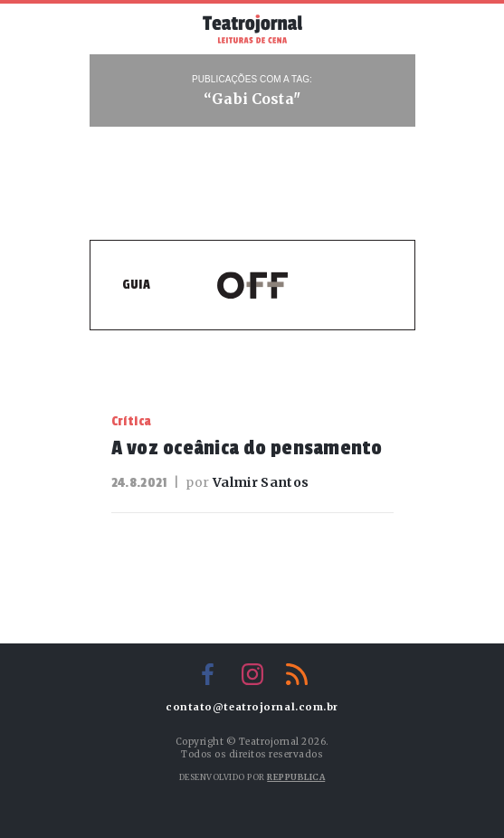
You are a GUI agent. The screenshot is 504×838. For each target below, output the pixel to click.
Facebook (208, 674)
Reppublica (296, 777)
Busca (387, 29)
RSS (297, 674)
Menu (118, 27)
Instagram (252, 674)
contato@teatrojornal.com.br (252, 707)
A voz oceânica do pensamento (247, 448)
